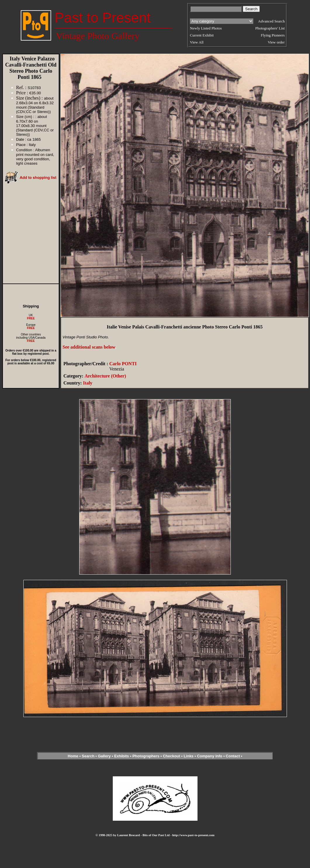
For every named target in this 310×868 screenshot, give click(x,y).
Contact (233, 756)
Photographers (146, 756)
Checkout (171, 756)
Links (188, 756)
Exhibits (122, 756)
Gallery (104, 756)
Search (88, 756)
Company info (210, 756)
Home (73, 756)
